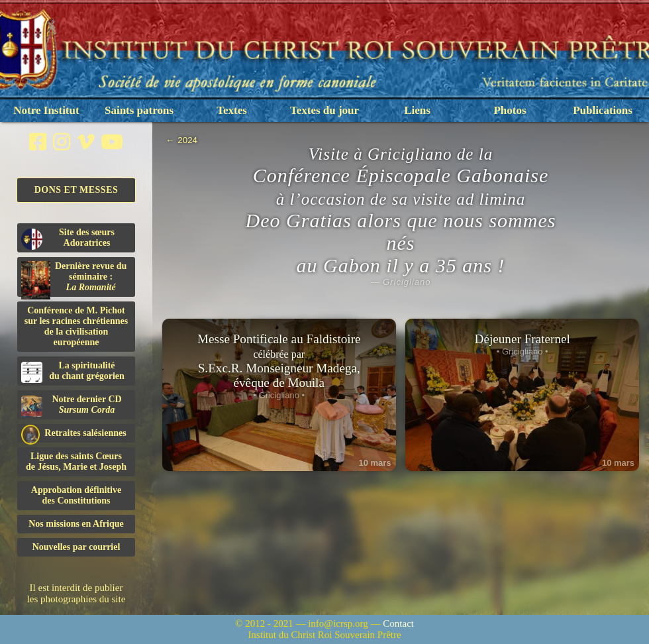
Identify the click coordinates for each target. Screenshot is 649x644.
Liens (417, 110)
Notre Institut (46, 110)
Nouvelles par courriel (76, 547)
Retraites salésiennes (74, 434)
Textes (232, 110)
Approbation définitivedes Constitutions (76, 495)
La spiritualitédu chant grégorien (73, 372)
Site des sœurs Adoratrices (68, 239)
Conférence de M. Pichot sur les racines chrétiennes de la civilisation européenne (76, 326)
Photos (510, 110)
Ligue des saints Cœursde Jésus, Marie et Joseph (76, 461)
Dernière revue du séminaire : (74, 279)
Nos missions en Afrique (76, 524)
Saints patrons (139, 110)
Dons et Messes (76, 190)
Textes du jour (324, 110)
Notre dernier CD (72, 405)
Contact (398, 623)
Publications (603, 110)
